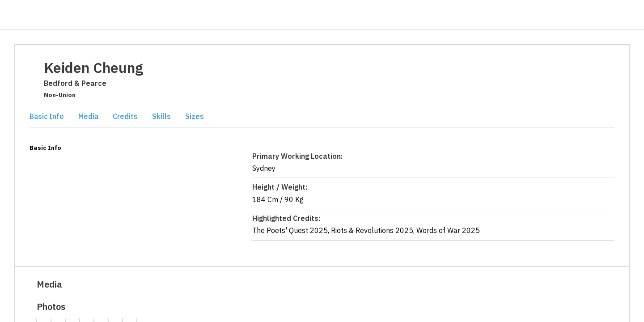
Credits (125, 116)
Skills (161, 116)
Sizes (195, 116)
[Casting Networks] (46, 15)
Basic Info (47, 116)
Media (88, 116)
